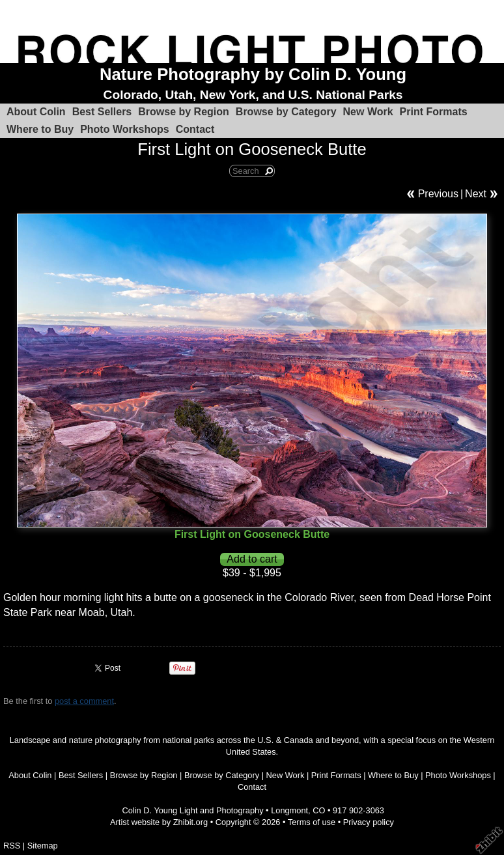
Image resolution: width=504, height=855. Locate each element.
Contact (195, 129)
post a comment (84, 701)
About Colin (36, 112)
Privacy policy (369, 822)
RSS (12, 846)
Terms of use (312, 822)
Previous (438, 194)
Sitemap (43, 846)
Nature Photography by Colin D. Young (253, 74)
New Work (368, 112)
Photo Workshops (125, 129)
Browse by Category (286, 112)
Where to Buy (40, 129)
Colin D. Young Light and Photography (193, 810)
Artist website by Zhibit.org (159, 822)
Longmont (289, 810)
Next (476, 194)
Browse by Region (184, 112)
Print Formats (434, 112)
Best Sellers (102, 112)
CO (319, 810)
